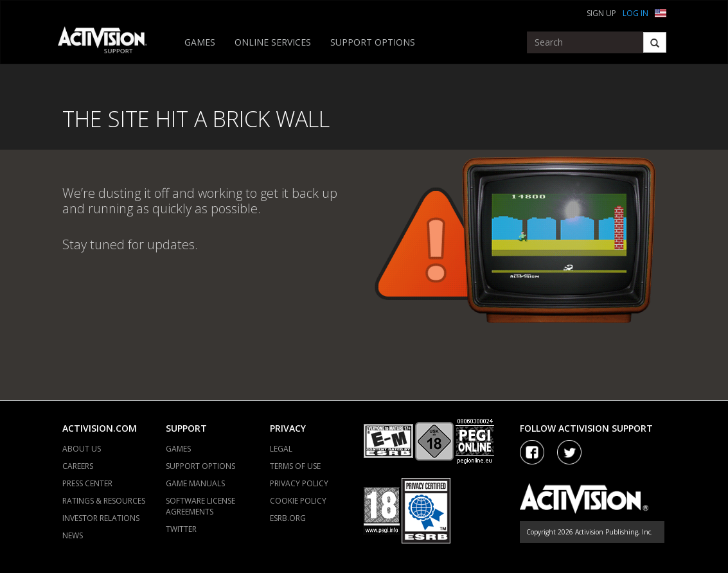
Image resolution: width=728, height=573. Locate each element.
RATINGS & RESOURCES (104, 501)
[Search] (655, 42)
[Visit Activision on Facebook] (532, 452)
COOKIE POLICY (298, 501)
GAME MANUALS (195, 483)
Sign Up (601, 13)
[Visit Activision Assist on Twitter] (569, 452)
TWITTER (181, 529)
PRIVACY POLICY (299, 483)
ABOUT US (82, 449)
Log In (635, 13)
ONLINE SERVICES (273, 42)
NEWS (73, 535)
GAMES (200, 42)
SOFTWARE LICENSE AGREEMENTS (200, 506)
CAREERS (78, 466)
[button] (661, 12)
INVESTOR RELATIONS (101, 518)
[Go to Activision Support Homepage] (109, 42)
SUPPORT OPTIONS (373, 42)
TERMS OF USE (295, 466)
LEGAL (281, 449)
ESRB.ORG (288, 518)
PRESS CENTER (87, 483)
